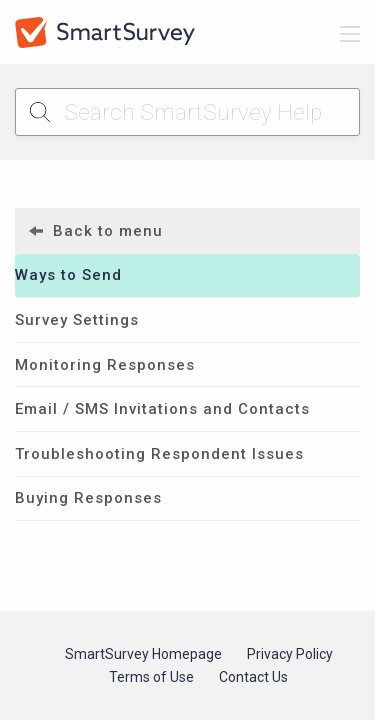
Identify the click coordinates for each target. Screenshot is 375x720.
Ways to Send (68, 275)
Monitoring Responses (105, 365)
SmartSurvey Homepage (143, 654)
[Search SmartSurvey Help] (187, 112)
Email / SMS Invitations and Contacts (162, 409)
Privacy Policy (290, 654)
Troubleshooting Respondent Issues (159, 454)
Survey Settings (77, 320)
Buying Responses (88, 498)
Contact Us (253, 677)
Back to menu (96, 231)
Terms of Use (151, 677)
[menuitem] (187, 231)
